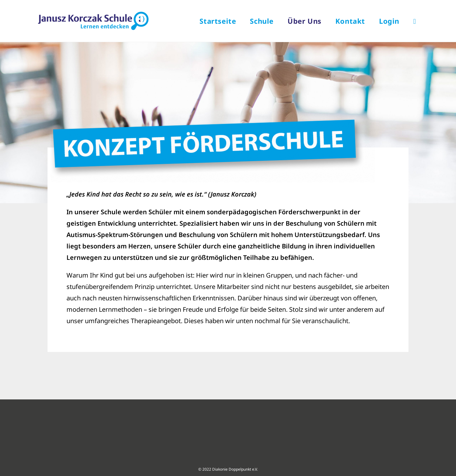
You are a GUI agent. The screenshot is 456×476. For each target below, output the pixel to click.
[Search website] (415, 21)
